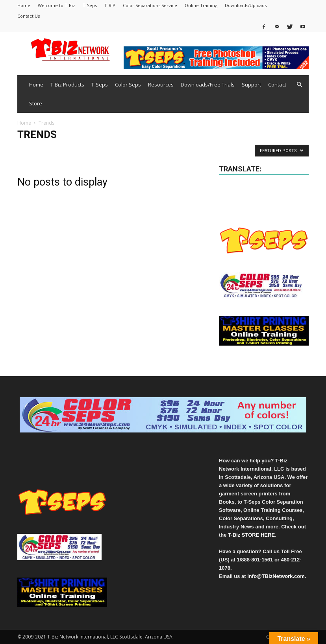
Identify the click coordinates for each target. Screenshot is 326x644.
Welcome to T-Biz (56, 5)
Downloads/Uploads (246, 5)
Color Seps (128, 85)
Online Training (201, 5)
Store (36, 103)
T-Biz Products (67, 85)
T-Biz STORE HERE (251, 535)
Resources (161, 85)
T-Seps (90, 5)
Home (24, 5)
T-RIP (110, 5)
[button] (299, 85)
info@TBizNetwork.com (276, 576)
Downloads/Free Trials (208, 85)
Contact (277, 85)
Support (251, 85)
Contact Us (29, 16)
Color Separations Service (150, 5)
